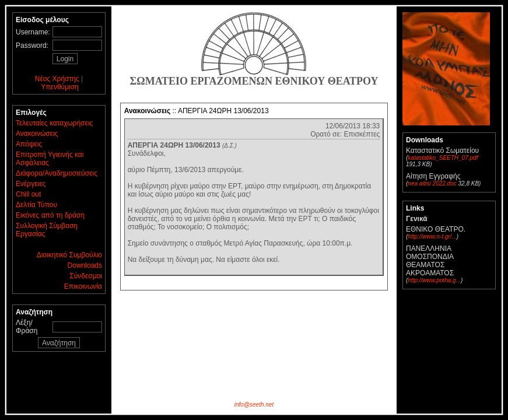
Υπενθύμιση (60, 87)
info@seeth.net (254, 405)
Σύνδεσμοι (86, 276)
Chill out (28, 194)
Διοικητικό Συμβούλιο (69, 255)
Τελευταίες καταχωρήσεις (54, 123)
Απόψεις (29, 144)
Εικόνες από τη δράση (50, 215)
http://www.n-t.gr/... (432, 237)
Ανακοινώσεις (37, 134)
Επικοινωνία (83, 286)
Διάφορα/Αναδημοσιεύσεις (57, 173)
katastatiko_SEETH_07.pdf (443, 158)
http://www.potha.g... (434, 280)
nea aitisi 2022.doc (432, 183)
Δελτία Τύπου (36, 205)
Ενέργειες (31, 184)
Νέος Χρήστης (57, 79)
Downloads (85, 265)
